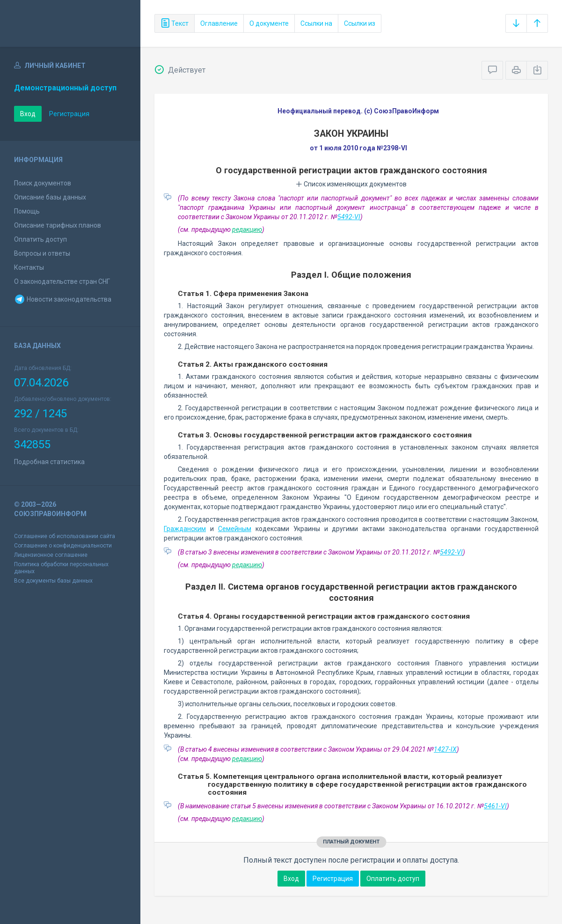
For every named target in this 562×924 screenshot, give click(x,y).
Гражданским (185, 529)
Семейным (235, 529)
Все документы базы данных (53, 581)
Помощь (27, 211)
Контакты (29, 267)
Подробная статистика (49, 462)
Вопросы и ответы (42, 253)
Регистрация (69, 114)
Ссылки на (316, 23)
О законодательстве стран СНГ (62, 281)
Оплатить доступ (40, 239)
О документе (269, 23)
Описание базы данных (50, 197)
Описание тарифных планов (58, 225)
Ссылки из (360, 23)
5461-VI (495, 806)
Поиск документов (43, 183)
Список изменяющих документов (351, 184)
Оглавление (219, 23)
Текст (175, 23)
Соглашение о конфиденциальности (63, 546)
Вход (28, 114)
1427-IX (445, 749)
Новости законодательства (63, 299)
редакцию (247, 229)
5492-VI (349, 217)
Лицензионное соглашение (51, 555)
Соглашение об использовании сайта (65, 536)
